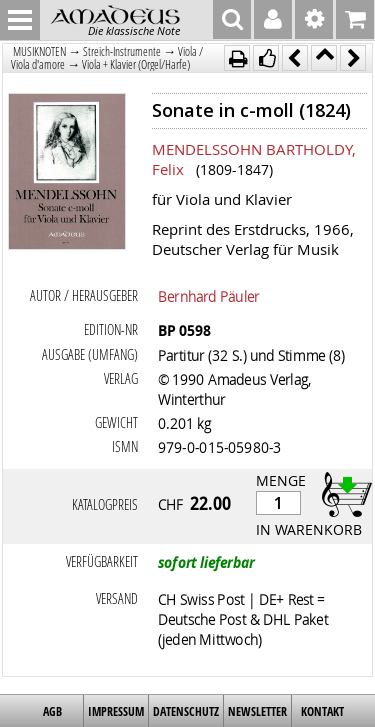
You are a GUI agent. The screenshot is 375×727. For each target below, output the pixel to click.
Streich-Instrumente (122, 51)
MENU (20, 20)
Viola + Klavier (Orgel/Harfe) (136, 64)
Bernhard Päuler (209, 296)
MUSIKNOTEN (39, 51)
